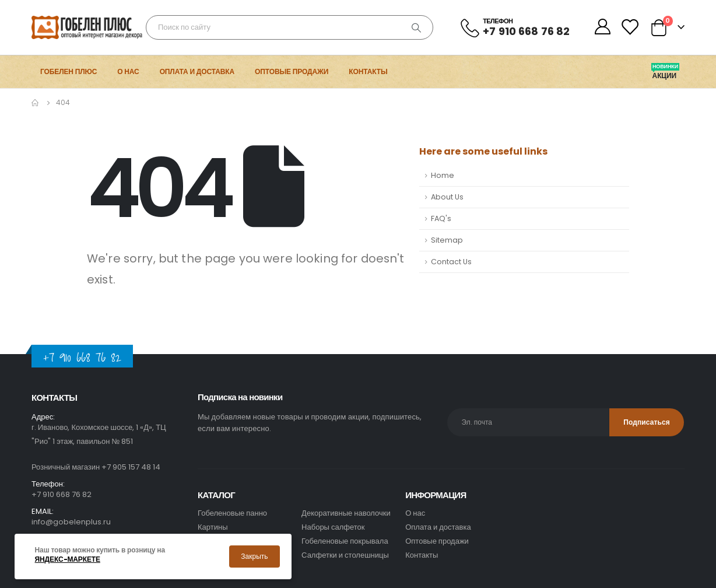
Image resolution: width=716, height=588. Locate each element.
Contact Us (451, 262)
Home (443, 175)
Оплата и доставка (197, 71)
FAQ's (441, 218)
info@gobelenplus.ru (71, 522)
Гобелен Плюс (69, 71)
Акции (665, 76)
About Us (447, 197)
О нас (128, 71)
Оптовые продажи (292, 71)
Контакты (368, 71)
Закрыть (254, 556)
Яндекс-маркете (68, 559)
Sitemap (447, 240)
